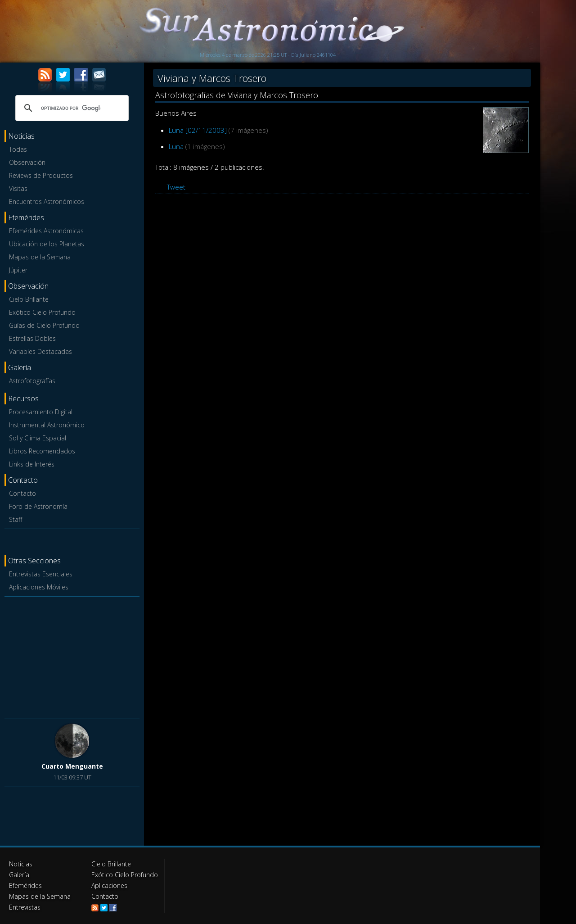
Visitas (18, 188)
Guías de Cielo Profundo (44, 325)
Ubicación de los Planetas (47, 244)
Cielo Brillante (29, 299)
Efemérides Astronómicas (46, 231)
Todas (18, 149)
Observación (27, 162)
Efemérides (25, 885)
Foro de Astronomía (38, 506)
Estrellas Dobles (32, 338)
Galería (19, 875)
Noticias (21, 864)
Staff (16, 519)
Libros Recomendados (42, 451)
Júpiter (18, 270)
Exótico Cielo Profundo (42, 312)
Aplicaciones (109, 885)
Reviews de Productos (41, 175)
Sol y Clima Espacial (38, 438)
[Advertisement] (72, 656)
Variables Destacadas (40, 351)
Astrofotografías (32, 381)
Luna (176, 146)
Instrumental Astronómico (47, 425)
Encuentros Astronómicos (47, 202)
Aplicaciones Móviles (39, 587)
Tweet (176, 187)
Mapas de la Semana (40, 257)
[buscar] (71, 108)
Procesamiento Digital (41, 412)
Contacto (22, 493)
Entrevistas (25, 907)
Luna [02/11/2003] (198, 130)
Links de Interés (32, 464)
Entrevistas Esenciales (41, 574)
